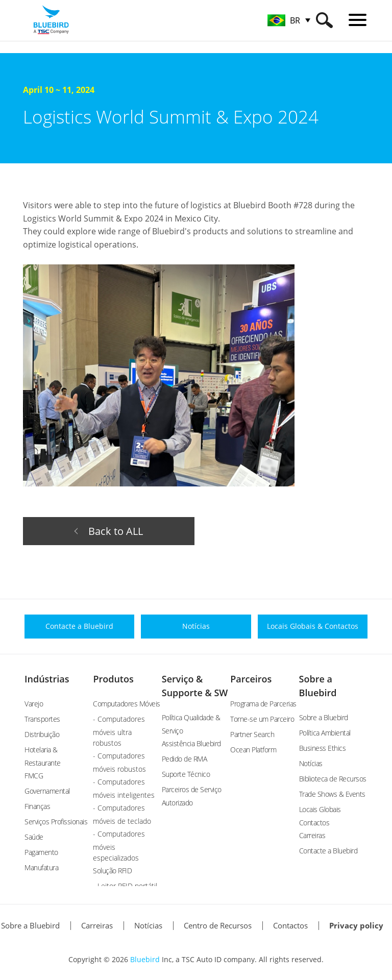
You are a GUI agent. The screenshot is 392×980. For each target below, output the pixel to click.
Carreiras (312, 835)
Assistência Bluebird (191, 743)
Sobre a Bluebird (324, 717)
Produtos (113, 679)
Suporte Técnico (186, 774)
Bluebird (145, 959)
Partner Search (252, 734)
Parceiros (251, 679)
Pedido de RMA (185, 759)
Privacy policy (356, 925)
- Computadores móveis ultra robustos (119, 731)
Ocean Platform (253, 750)
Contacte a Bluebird (328, 851)
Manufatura (41, 867)
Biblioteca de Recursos (333, 779)
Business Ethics (323, 748)
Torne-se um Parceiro (262, 719)
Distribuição (42, 734)
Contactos (290, 925)
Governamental (47, 791)
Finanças (37, 806)
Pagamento (41, 852)
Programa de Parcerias (263, 704)
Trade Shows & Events (332, 794)
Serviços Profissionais (56, 822)
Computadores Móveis (127, 704)
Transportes (42, 719)
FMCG (34, 776)
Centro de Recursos (218, 925)
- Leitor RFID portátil (125, 886)
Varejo (34, 704)
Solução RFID (112, 871)
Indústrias (47, 679)
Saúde (34, 837)
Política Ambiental (325, 733)
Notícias (311, 763)
